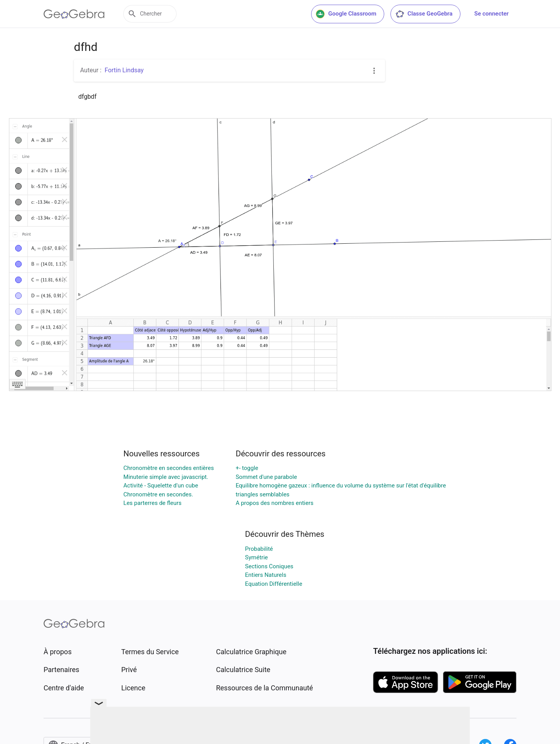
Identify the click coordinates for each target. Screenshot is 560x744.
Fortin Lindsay (124, 70)
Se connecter (492, 14)
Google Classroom (346, 14)
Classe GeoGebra (424, 14)
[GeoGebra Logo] (74, 14)
